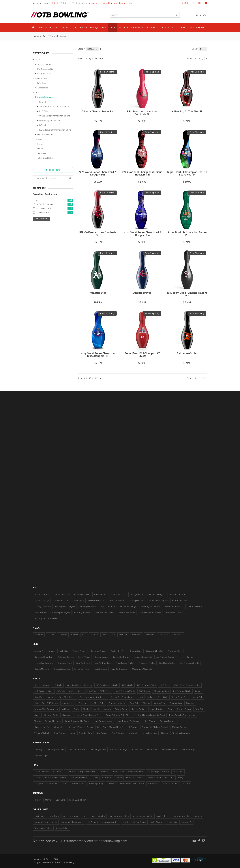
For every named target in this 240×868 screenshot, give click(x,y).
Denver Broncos (61, 600)
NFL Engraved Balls (146, 685)
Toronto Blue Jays (119, 669)
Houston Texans (117, 600)
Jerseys (38, 139)
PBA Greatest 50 (161, 691)
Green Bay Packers (97, 600)
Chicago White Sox (155, 651)
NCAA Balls (128, 685)
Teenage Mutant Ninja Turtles (93, 697)
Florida (75, 635)
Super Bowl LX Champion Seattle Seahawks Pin (187, 173)
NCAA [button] (65, 28)
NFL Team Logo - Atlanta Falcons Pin (187, 294)
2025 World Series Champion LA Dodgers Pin (98, 173)
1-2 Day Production (54, 204)
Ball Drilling (163, 816)
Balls (37, 60)
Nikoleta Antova (150, 733)
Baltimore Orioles (187, 353)
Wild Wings (68, 715)
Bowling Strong (184, 709)
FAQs (85, 816)
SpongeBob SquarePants (122, 697)
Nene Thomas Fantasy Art (128, 721)
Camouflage (160, 703)
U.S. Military (82, 703)
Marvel (40, 149)
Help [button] (184, 28)
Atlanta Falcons (62, 594)
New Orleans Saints (174, 606)
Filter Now (41, 219)
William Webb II (42, 733)
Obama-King (176, 703)
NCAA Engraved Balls (125, 691)
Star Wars (41, 153)
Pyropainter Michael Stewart (155, 727)
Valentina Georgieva (181, 733)
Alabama (39, 635)
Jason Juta (133, 733)
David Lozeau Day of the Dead (151, 715)
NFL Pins (43, 102)
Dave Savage (60, 733)
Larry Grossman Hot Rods (77, 721)
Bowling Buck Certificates (134, 822)
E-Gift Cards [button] (170, 28)
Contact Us (172, 822)
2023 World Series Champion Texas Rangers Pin (98, 355)
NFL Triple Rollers (56, 749)
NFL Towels (152, 749)
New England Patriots (150, 606)
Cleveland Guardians (44, 657)
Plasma (146, 703)
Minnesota (137, 635)
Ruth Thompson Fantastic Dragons (160, 721)
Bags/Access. (41, 78)
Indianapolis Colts (137, 600)
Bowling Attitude (170, 784)
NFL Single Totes (98, 749)
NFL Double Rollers (77, 749)
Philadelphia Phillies (125, 663)
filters (53, 170)
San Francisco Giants (189, 663)
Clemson (63, 635)
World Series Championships (187, 685)
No (54, 200)
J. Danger (133, 727)
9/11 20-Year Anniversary (46, 709)
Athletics (64, 651)
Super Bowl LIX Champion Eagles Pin (187, 234)
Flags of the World (117, 703)
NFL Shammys (188, 749)
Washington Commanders (46, 618)
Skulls (86, 709)
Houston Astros (101, 657)
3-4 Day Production (54, 209)
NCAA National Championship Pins (55, 130)
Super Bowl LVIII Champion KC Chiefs (142, 355)
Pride (76, 709)
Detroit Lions (78, 600)
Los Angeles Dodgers (166, 657)
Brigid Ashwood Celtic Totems (119, 715)
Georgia (94, 635)
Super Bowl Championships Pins (54, 106)
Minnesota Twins (64, 663)
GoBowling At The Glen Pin (187, 112)
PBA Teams (144, 691)
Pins (45, 36)
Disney (40, 144)
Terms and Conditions (119, 816)
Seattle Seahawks (127, 612)
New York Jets (41, 612)
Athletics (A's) (98, 293)
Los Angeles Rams (88, 606)
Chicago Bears (137, 594)
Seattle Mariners (42, 669)
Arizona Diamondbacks (45, 651)
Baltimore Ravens (82, 594)
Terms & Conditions (43, 828)
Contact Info (186, 822)
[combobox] (92, 49)
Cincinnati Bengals (156, 594)
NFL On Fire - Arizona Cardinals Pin (98, 234)
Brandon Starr (86, 733)
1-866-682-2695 (46, 841)
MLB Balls (165, 685)
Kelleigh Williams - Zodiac (81, 727)
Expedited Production (143, 816)
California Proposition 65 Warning (103, 822)
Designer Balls (44, 74)
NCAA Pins (44, 125)
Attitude (66, 709)
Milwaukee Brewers (43, 663)
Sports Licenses (44, 64)
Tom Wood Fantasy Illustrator (48, 721)
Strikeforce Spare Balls (158, 697)
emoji (140, 697)
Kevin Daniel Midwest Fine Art (111, 727)
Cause (37, 715)
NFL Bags (42, 83)
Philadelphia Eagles (61, 612)
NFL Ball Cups (41, 755)
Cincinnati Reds (175, 651)
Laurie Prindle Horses (103, 721)
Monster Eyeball (138, 709)
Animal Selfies (157, 709)
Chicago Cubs (136, 651)
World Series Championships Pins (55, 116)
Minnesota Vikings (128, 606)
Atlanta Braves (142, 293)
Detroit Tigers (84, 657)
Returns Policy (98, 816)
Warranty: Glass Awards (72, 822)
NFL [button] (57, 28)
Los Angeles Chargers (65, 606)
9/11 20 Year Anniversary (132, 784)
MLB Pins (44, 111)
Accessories (43, 88)
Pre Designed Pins (46, 135)
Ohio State (164, 635)
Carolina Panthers (118, 594)
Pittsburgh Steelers (83, 612)
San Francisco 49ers (105, 612)
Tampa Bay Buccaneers (150, 612)
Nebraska (150, 635)
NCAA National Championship (71, 691)
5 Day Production (54, 213)
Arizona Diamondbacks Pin (98, 112)
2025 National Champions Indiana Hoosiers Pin (142, 173)
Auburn (51, 635)
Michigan (123, 635)
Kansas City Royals (121, 657)
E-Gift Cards (40, 816)
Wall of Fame (156, 822)
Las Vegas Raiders (43, 606)
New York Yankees (103, 663)
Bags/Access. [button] (98, 28)
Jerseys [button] (123, 28)
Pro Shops (54, 816)
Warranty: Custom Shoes (46, 822)
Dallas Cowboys (42, 600)
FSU (84, 635)
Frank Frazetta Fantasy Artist (182, 715)
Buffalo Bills (100, 594)
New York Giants (195, 606)
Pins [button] (112, 28)
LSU (113, 635)
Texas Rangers (100, 669)
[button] (33, 28)
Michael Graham (180, 727)
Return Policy (62, 828)
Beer (170, 709)
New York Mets (83, 663)
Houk (72, 733)
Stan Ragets (102, 733)
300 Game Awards (102, 709)
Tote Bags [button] (152, 28)
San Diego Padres (167, 663)
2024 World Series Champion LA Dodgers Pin (142, 234)
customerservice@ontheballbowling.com (94, 841)
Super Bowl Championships (79, 685)
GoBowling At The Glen (50, 121)
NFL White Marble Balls (107, 685)
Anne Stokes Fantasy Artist (89, 715)
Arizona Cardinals (42, 594)
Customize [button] (44, 28)
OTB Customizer (71, 816)
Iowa (104, 635)
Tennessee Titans (173, 612)
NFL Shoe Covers (169, 749)
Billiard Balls (121, 709)
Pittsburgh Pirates (147, 663)
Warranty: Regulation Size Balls (187, 816)
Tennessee (177, 635)
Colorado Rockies (66, 657)
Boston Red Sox (118, 651)
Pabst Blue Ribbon (45, 158)
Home (36, 36)
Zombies (190, 703)
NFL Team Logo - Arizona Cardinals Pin (142, 113)
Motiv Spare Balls (180, 697)
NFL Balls (57, 685)
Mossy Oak (197, 697)
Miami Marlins (186, 657)
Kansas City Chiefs (180, 600)
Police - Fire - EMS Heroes (46, 703)
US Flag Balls (98, 703)
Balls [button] (83, 28)
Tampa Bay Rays (82, 669)
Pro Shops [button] (197, 28)
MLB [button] (74, 28)
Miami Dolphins (108, 606)
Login (185, 3)
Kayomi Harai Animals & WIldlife (49, 727)
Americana (67, 703)
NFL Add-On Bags (119, 749)
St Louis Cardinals (62, 669)
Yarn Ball (199, 709)
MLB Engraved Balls (44, 691)
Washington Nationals (142, 669)
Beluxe (165, 733)
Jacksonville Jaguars (158, 600)
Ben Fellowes (118, 733)
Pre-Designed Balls (46, 69)
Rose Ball (134, 703)
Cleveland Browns (177, 594)
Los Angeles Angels (143, 657)
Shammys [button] (137, 28)
